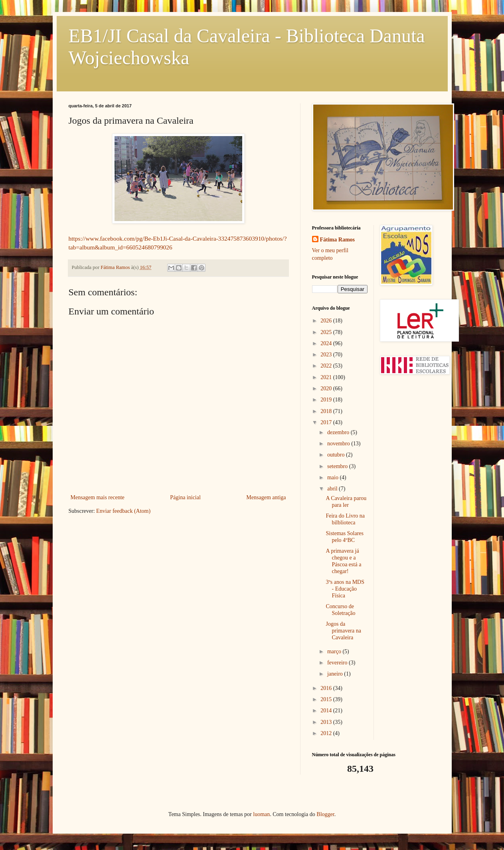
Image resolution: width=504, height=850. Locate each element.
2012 (327, 733)
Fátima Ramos (338, 240)
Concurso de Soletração (340, 610)
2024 (327, 343)
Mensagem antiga (266, 497)
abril (333, 489)
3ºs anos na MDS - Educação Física (345, 589)
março (335, 651)
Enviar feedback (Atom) (123, 511)
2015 (327, 699)
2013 (327, 722)
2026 (327, 321)
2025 (327, 332)
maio (334, 477)
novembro (339, 444)
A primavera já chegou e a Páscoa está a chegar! (343, 561)
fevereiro (338, 663)
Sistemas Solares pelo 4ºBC (345, 537)
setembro (338, 466)
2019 (327, 400)
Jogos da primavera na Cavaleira (343, 631)
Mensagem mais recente (98, 497)
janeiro (336, 674)
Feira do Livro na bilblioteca (345, 519)
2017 (327, 422)
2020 (327, 388)
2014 (327, 711)
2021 (327, 377)
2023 (327, 355)
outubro (337, 455)
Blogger (325, 814)
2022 (327, 366)
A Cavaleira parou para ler (346, 502)
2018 (327, 411)
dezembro (339, 432)
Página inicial (185, 497)
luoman (261, 814)
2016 (327, 688)
